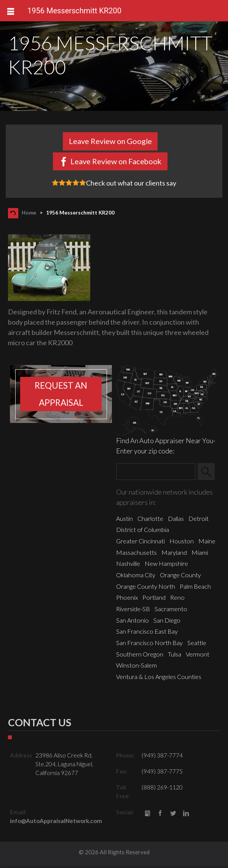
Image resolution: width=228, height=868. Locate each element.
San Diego (167, 620)
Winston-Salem (136, 665)
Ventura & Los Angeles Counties (159, 677)
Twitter (173, 814)
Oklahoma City (136, 575)
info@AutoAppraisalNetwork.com (56, 821)
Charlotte (150, 518)
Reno (177, 597)
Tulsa (175, 654)
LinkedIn (186, 814)
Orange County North (146, 586)
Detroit (199, 518)
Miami (200, 552)
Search (210, 472)
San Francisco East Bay (147, 631)
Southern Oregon (140, 654)
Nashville (128, 563)
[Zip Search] (156, 472)
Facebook (160, 814)
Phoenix (127, 597)
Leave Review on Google (110, 141)
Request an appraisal (61, 394)
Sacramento (171, 609)
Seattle (197, 643)
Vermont (198, 654)
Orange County (180, 575)
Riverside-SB (133, 609)
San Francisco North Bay (149, 643)
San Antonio (132, 620)
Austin (124, 518)
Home (29, 213)
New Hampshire (166, 563)
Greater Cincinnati (140, 541)
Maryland (174, 552)
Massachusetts (136, 552)
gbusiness (147, 814)
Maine (207, 541)
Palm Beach (195, 586)
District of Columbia (143, 529)
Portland (154, 597)
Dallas (176, 518)
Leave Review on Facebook (116, 161)
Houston (182, 541)
